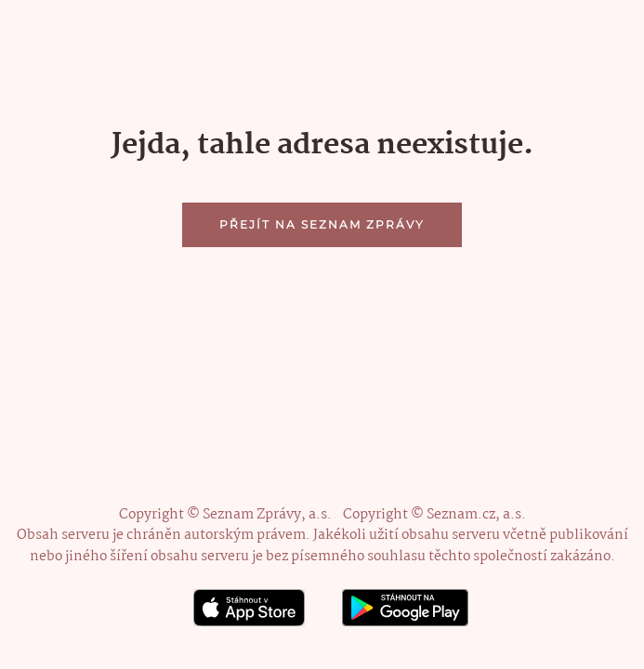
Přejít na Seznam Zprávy (322, 224)
